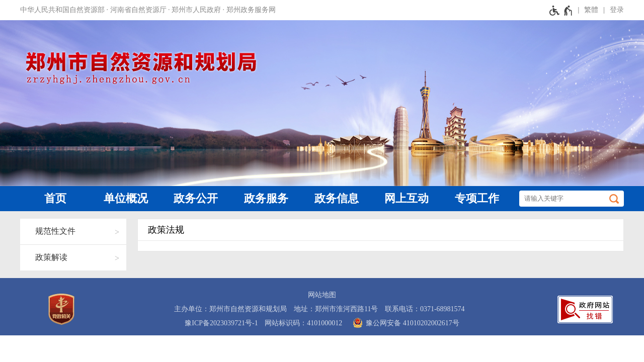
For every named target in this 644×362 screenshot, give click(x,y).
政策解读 (51, 257)
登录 (617, 10)
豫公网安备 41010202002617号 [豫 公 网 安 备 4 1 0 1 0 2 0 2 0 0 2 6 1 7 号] (404, 323)
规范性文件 (55, 231)
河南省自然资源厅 (138, 10)
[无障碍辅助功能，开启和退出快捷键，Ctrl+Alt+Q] (561, 10)
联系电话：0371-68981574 (425, 309)
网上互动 (407, 198)
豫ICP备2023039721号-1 (221, 323)
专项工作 (477, 198)
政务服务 (266, 198)
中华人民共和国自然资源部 (62, 10)
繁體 (591, 10)
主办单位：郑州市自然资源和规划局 (230, 309)
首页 (55, 198)
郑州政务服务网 (251, 10)
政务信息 (337, 198)
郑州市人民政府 (196, 10)
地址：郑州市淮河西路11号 (336, 309)
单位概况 (126, 198)
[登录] (611, 10)
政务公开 (196, 198)
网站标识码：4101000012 (303, 323)
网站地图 (322, 295)
